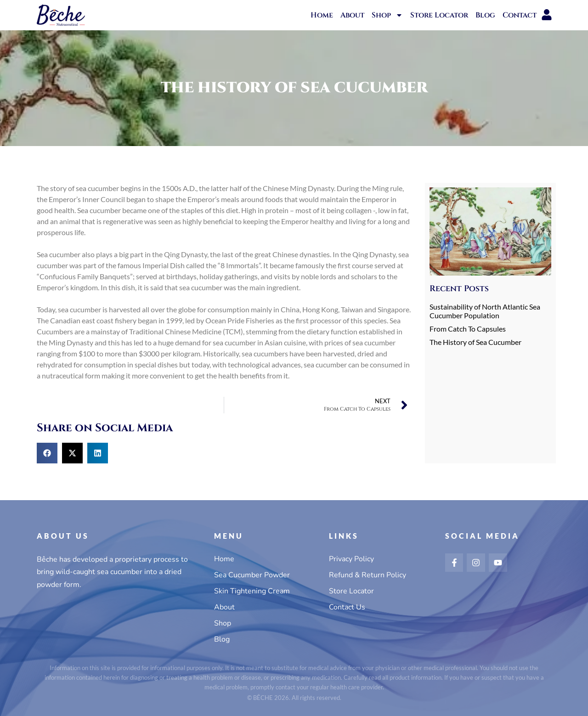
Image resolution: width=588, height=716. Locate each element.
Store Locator (439, 15)
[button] (47, 453)
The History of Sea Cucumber (475, 342)
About (352, 15)
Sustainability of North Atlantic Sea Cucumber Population (485, 311)
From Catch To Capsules (468, 329)
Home (322, 15)
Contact (520, 15)
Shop (387, 15)
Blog (485, 15)
